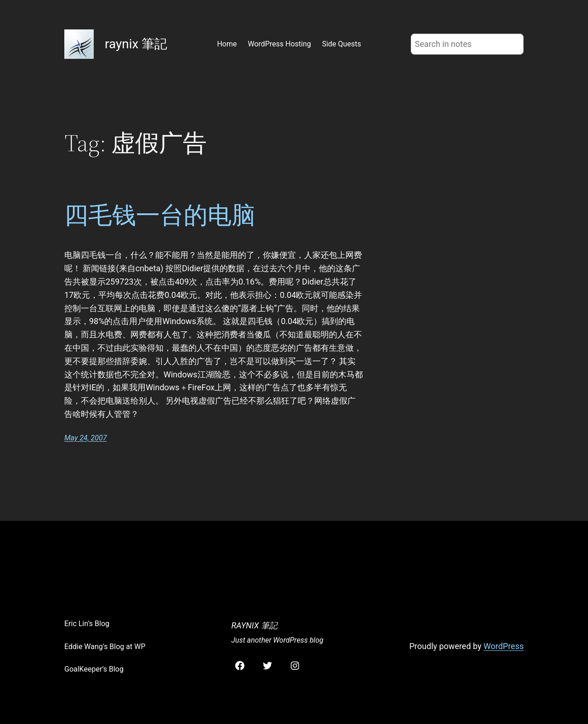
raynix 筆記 (136, 44)
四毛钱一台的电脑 (160, 215)
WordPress (504, 646)
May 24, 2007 (85, 438)
